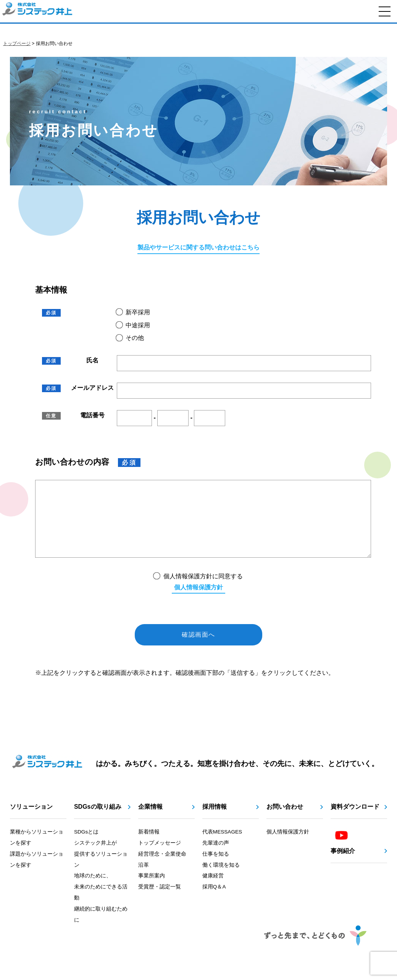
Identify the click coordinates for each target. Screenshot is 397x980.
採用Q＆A (214, 902)
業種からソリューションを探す (37, 853)
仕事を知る (216, 869)
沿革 (144, 880)
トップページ (17, 43)
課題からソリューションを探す (37, 875)
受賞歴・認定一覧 (160, 902)
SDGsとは (86, 847)
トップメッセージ (160, 858)
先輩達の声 (216, 858)
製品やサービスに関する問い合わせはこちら (198, 247)
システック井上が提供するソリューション (101, 869)
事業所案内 (152, 891)
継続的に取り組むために (101, 930)
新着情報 (149, 847)
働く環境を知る (221, 880)
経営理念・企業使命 (162, 869)
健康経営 (213, 891)
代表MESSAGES (222, 847)
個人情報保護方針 (198, 603)
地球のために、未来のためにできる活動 (101, 902)
